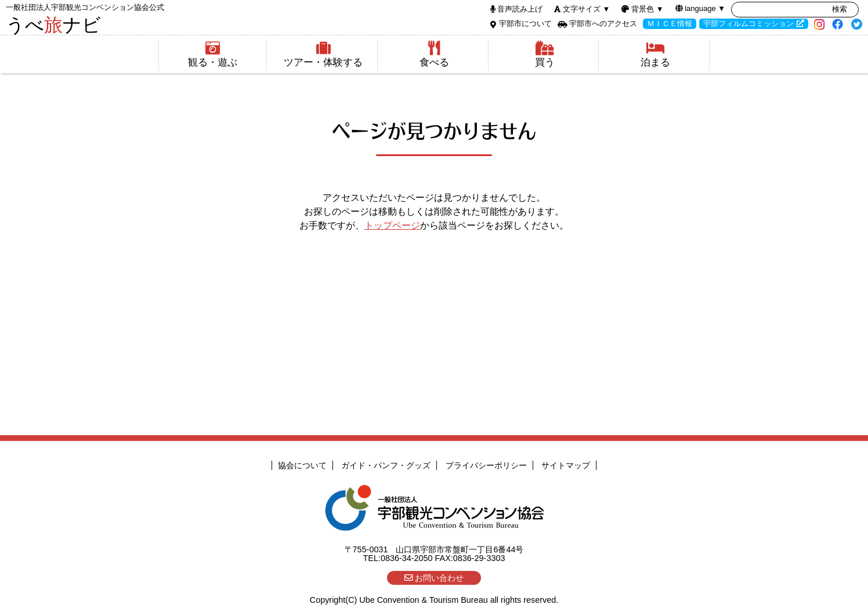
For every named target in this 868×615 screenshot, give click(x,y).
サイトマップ (566, 465)
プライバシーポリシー (486, 465)
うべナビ (85, 19)
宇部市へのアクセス (603, 23)
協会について (302, 465)
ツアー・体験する (323, 54)
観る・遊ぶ (213, 54)
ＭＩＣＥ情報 (670, 23)
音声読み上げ (520, 9)
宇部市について (525, 23)
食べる (434, 54)
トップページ (392, 225)
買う (545, 54)
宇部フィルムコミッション (748, 23)
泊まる (655, 54)
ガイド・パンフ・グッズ (386, 465)
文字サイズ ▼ (586, 9)
